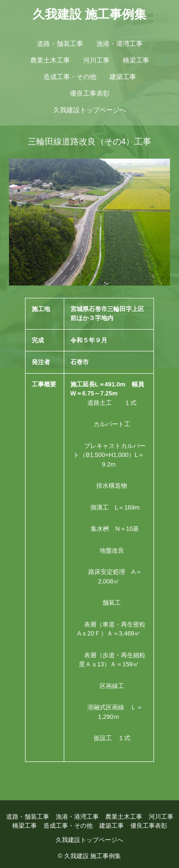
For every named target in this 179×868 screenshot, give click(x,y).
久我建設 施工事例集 (89, 14)
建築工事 (123, 77)
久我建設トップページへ (90, 110)
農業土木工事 (50, 60)
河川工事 (96, 60)
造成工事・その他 (70, 77)
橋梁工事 (136, 60)
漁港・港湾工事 (119, 44)
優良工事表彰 (90, 93)
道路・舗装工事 (60, 44)
